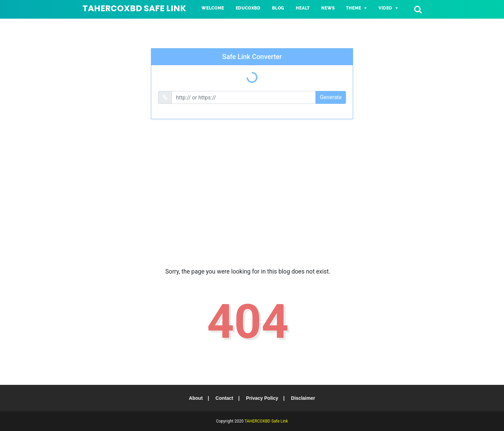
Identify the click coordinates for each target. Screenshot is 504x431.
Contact (224, 398)
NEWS (328, 8)
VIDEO (385, 8)
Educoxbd (248, 8)
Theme (353, 8)
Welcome (213, 8)
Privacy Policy (262, 398)
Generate (331, 97)
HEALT (303, 8)
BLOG (278, 8)
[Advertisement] (252, 199)
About (196, 398)
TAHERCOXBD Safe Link (134, 8)
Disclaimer (303, 398)
